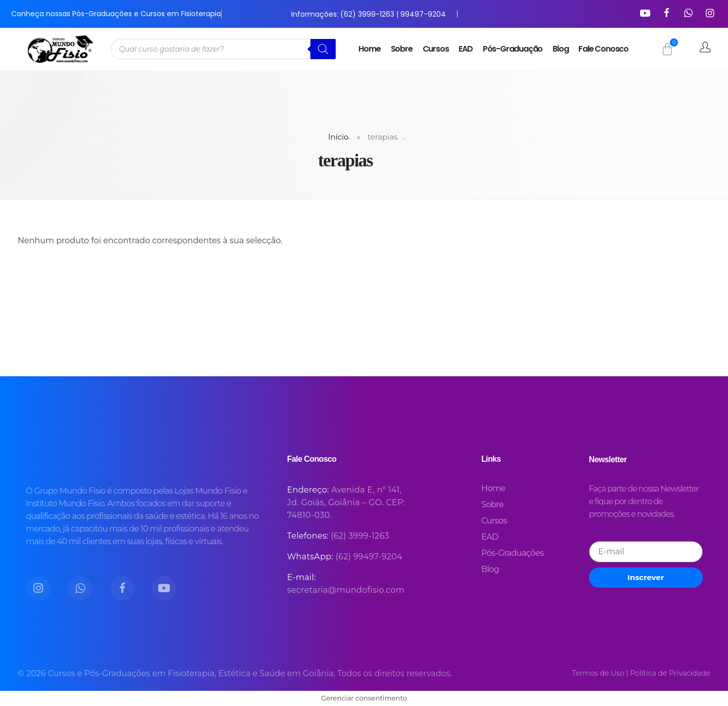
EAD (465, 49)
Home (369, 49)
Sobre (402, 49)
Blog (560, 49)
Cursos (436, 49)
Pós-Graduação (513, 49)
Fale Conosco (603, 49)
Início (338, 137)
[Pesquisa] (323, 49)
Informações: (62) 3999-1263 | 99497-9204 (369, 14)
